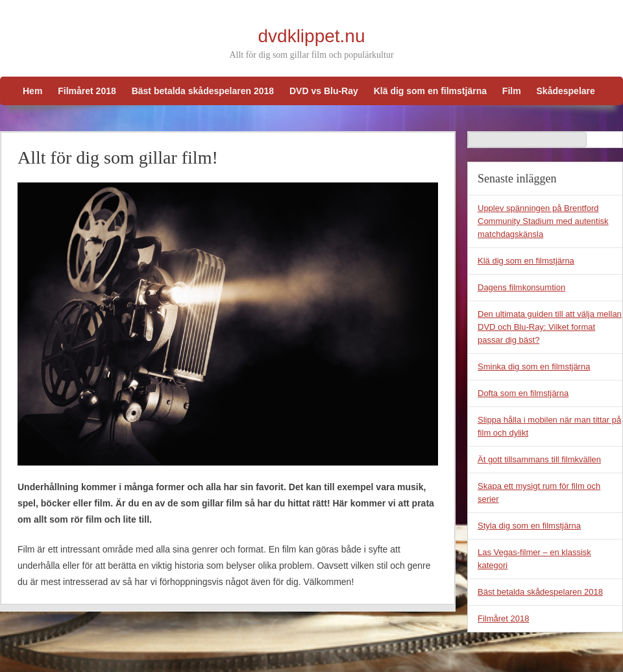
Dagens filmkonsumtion (521, 287)
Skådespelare (566, 91)
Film (512, 91)
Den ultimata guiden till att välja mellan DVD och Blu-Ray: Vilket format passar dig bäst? (550, 327)
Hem (32, 91)
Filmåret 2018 (87, 91)
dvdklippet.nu (311, 36)
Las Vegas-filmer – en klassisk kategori (534, 559)
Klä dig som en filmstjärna (430, 91)
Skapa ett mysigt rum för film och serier (539, 492)
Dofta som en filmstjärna (523, 393)
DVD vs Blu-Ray (324, 91)
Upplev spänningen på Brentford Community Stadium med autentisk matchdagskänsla (543, 221)
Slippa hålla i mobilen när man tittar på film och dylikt (549, 426)
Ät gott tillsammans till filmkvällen (539, 459)
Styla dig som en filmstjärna (529, 526)
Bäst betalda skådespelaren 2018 (203, 91)
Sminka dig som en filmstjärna (534, 367)
